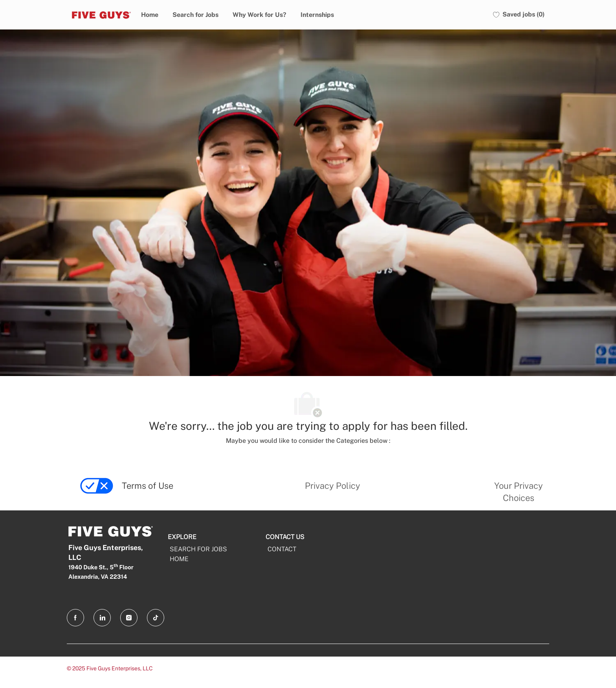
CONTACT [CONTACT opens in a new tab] (282, 549)
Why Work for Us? (259, 15)
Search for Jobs (195, 15)
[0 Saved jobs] (519, 15)
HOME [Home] (179, 559)
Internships (317, 15)
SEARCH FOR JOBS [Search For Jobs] (198, 549)
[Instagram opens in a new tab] (129, 618)
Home (150, 15)
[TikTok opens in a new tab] (156, 618)
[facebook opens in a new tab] (75, 618)
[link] (97, 494)
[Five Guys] (100, 15)
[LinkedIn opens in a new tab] (102, 618)
